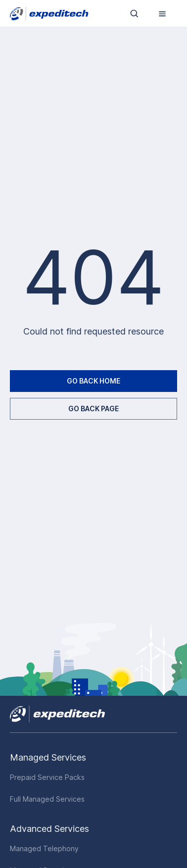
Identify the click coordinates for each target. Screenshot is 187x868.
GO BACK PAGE (93, 409)
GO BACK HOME (93, 381)
